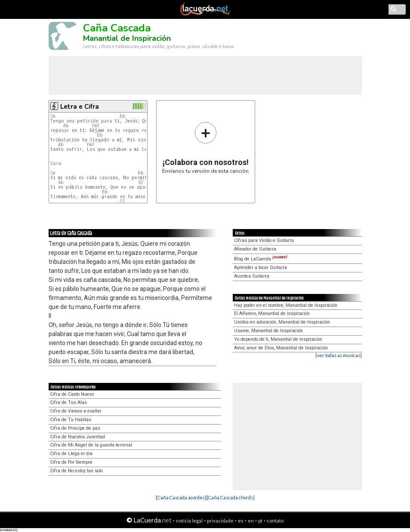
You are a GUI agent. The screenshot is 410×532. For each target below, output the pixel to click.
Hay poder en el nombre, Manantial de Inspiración (286, 305)
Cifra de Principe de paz (75, 428)
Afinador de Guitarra (255, 249)
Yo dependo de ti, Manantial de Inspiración (278, 339)
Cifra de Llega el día (71, 454)
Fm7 (96, 126)
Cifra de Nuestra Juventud (77, 437)
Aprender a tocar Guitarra (260, 268)
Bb (123, 116)
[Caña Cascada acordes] (181, 497)
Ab (66, 126)
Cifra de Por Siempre (71, 462)
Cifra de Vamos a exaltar (76, 411)
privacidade (220, 521)
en (251, 521)
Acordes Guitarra (252, 276)
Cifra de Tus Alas (68, 402)
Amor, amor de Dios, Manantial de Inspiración (281, 348)
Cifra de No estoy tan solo (76, 471)
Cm (53, 116)
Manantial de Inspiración (127, 38)
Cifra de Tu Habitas (71, 420)
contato (275, 521)
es (241, 521)
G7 (141, 182)
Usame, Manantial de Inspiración (268, 331)
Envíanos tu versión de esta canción (205, 148)
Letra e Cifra (80, 107)
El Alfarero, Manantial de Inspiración (272, 313)
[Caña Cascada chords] (231, 497)
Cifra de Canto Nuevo (72, 394)
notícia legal (189, 521)
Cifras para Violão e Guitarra (264, 240)
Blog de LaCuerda (261, 259)
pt (260, 521)
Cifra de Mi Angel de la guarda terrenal (91, 445)
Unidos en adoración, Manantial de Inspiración (282, 322)
